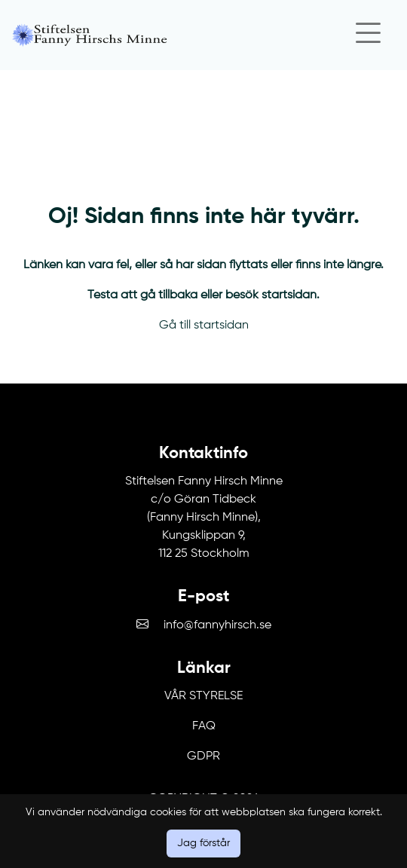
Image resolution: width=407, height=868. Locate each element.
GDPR (203, 756)
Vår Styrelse (203, 696)
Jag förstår (203, 843)
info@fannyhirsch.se (217, 625)
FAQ (204, 726)
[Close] (368, 35)
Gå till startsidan (204, 325)
